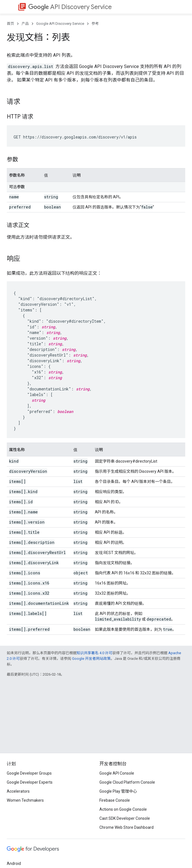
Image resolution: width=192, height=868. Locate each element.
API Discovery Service (70, 7)
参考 (95, 24)
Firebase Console (115, 800)
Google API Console (117, 773)
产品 (25, 24)
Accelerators (18, 791)
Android (14, 863)
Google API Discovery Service (60, 24)
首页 (10, 24)
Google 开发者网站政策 (91, 659)
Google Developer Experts (30, 782)
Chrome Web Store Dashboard (126, 827)
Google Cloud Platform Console (127, 782)
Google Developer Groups (29, 773)
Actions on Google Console (123, 809)
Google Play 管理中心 (118, 791)
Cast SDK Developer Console (125, 818)
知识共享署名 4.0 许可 (94, 653)
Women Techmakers (25, 800)
